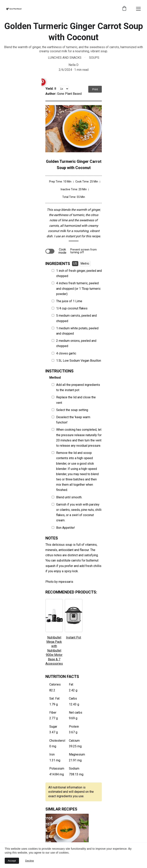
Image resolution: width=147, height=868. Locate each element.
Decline (30, 861)
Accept (12, 861)
